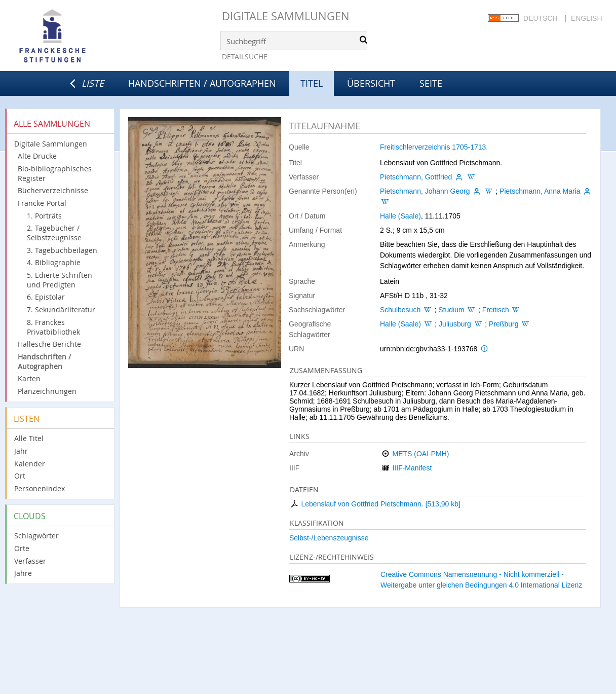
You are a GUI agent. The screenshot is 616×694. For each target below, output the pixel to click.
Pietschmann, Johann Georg (425, 191)
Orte (22, 548)
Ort (20, 476)
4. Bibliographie (54, 262)
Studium (451, 310)
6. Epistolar (46, 297)
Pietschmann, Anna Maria (540, 191)
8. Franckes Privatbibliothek (53, 327)
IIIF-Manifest (412, 468)
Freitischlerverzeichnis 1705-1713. (434, 147)
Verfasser (30, 561)
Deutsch (541, 18)
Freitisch (496, 310)
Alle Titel (29, 438)
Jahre (23, 573)
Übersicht (371, 83)
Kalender (30, 464)
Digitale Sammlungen (286, 16)
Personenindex (40, 488)
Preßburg (504, 324)
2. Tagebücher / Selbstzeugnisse (54, 233)
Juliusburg (455, 324)
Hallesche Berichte (49, 344)
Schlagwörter (36, 536)
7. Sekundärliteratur (61, 309)
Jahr (21, 451)
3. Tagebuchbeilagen (62, 250)
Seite (431, 83)
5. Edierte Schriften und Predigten (60, 280)
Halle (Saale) (400, 216)
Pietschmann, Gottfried (416, 177)
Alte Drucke (37, 156)
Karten (29, 378)
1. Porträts (44, 216)
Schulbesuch (400, 310)
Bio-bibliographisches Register (55, 173)
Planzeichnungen (47, 391)
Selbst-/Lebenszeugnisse (329, 538)
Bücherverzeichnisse (53, 190)
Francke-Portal (42, 203)
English (586, 18)
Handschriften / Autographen (202, 83)
